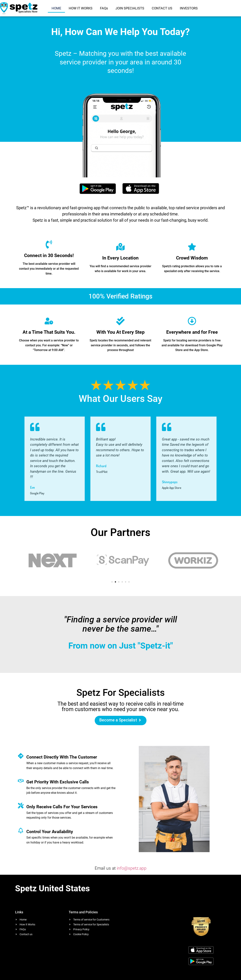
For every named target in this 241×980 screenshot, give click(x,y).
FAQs (104, 8)
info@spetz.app (132, 868)
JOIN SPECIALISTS (130, 8)
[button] (112, 582)
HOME (56, 8)
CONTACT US (162, 8)
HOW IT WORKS (81, 8)
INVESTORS (189, 8)
